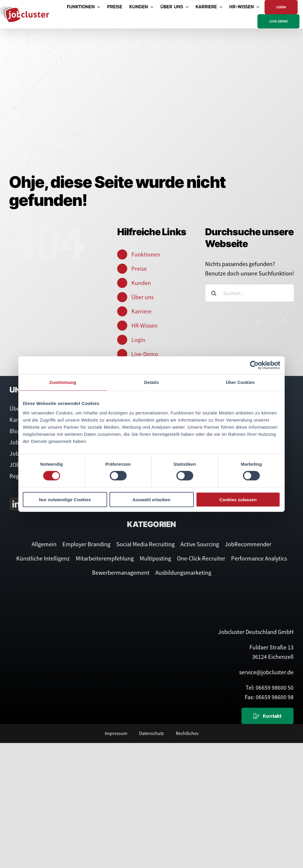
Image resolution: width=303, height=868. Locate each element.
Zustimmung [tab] (63, 382)
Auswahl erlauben (151, 499)
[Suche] (214, 293)
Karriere (141, 311)
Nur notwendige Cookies (65, 499)
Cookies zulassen (238, 499)
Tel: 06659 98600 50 (270, 687)
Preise (139, 269)
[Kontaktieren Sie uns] (267, 716)
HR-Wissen (144, 325)
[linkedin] (16, 504)
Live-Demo (145, 354)
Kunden (141, 283)
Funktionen (146, 254)
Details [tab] (151, 382)
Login (138, 340)
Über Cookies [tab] (240, 382)
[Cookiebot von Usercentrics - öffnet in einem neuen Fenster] (254, 365)
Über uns (142, 297)
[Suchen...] (250, 293)
